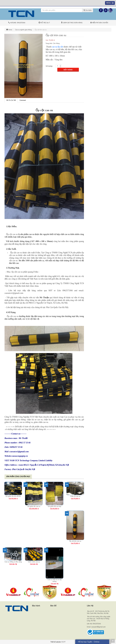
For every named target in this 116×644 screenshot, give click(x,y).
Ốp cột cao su (12, 234)
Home (9, 30)
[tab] (11, 100)
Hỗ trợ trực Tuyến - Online (89, 642)
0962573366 (97, 624)
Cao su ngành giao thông (23, 30)
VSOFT (63, 642)
